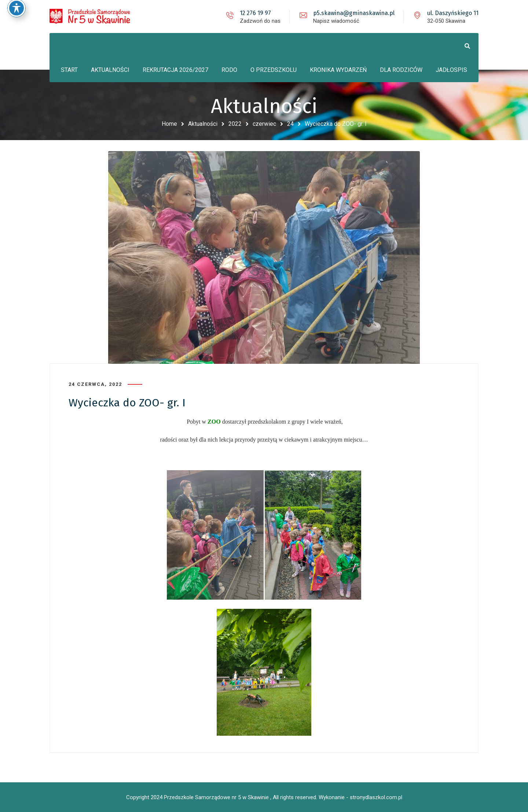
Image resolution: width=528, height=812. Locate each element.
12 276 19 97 (255, 13)
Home (169, 124)
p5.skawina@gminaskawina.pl (354, 13)
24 (290, 124)
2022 (235, 124)
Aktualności (203, 124)
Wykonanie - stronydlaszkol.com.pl (360, 797)
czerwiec (264, 124)
